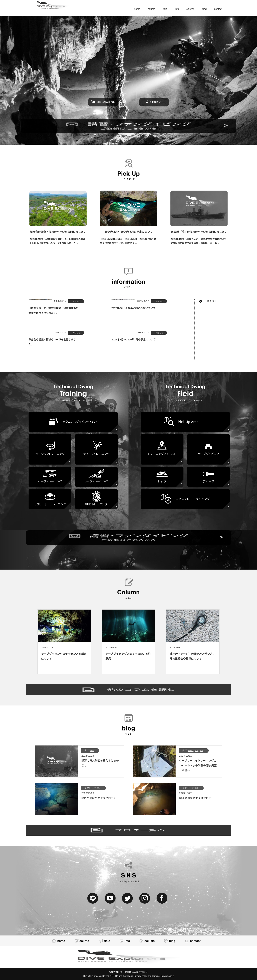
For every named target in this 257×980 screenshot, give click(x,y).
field (158, 9)
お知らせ (75, 301)
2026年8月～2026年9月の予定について (160, 308)
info (171, 9)
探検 (199, 750)
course (143, 9)
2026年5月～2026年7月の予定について (160, 339)
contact (217, 9)
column (186, 9)
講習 (93, 750)
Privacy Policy (141, 976)
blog (201, 9)
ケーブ (192, 750)
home (127, 9)
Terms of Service (160, 976)
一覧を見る (211, 301)
